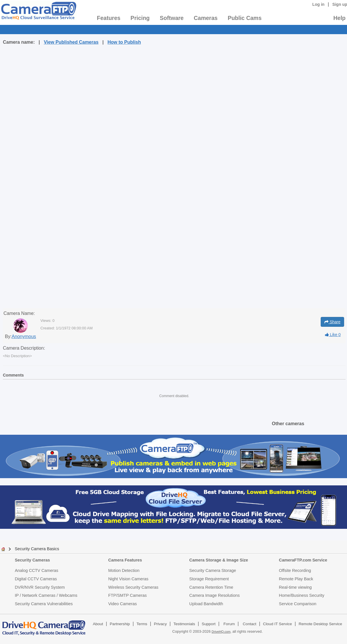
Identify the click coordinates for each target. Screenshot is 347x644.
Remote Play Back (296, 579)
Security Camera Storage (213, 570)
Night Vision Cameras (128, 579)
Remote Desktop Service (320, 624)
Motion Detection (124, 570)
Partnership (120, 624)
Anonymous (24, 336)
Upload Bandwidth (206, 604)
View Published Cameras (71, 42)
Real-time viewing (296, 587)
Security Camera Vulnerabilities (44, 604)
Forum (229, 624)
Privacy (160, 624)
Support (209, 624)
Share (332, 322)
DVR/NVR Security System (40, 587)
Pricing (140, 18)
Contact (250, 624)
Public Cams (244, 18)
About (98, 624)
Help (339, 18)
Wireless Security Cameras (133, 587)
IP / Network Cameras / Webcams (46, 595)
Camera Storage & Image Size (219, 560)
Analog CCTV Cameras (36, 570)
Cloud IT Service (277, 624)
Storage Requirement (209, 579)
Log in (318, 4)
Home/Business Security (302, 595)
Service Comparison (298, 604)
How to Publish (124, 42)
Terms (142, 624)
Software (172, 18)
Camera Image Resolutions (215, 595)
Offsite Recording (295, 570)
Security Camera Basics (37, 549)
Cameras (206, 18)
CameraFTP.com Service (303, 560)
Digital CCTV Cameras (36, 579)
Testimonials (184, 624)
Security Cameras (32, 560)
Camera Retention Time (211, 587)
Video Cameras (122, 604)
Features (109, 18)
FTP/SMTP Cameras (127, 595)
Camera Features (125, 560)
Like (333, 335)
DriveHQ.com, (222, 632)
